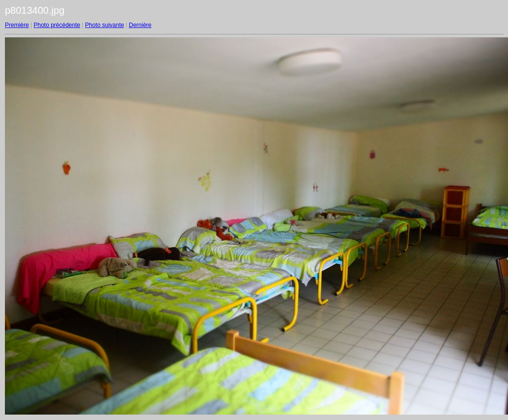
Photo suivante (104, 25)
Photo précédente (57, 25)
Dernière (140, 25)
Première (17, 25)
